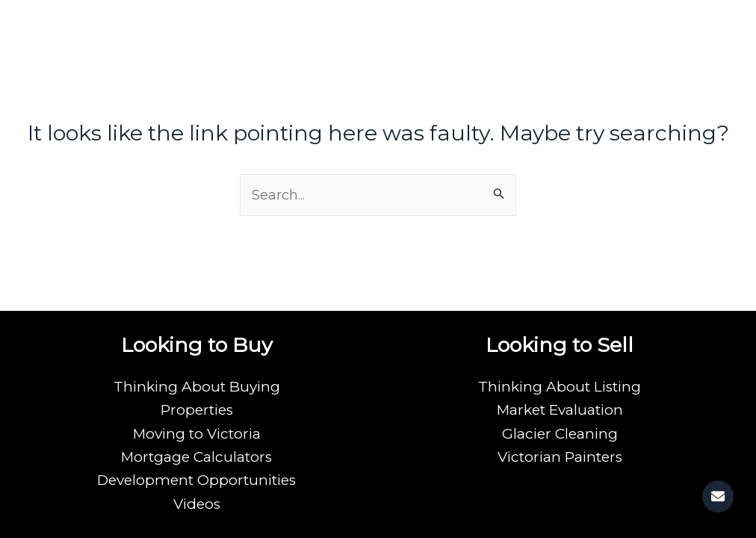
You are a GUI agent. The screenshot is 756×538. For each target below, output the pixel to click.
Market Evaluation (560, 410)
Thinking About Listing (560, 387)
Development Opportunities (196, 480)
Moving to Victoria (197, 434)
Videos (197, 504)
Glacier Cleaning (560, 434)
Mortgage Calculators (196, 457)
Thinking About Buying (197, 387)
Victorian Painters (560, 457)
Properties (197, 410)
